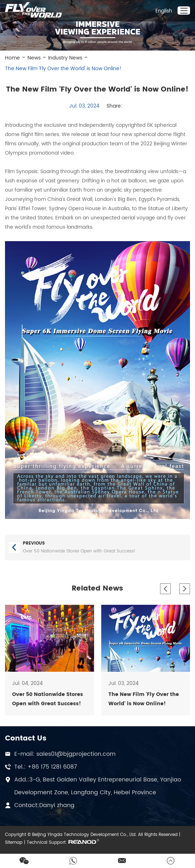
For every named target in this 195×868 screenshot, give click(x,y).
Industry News (65, 58)
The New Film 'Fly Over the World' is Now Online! (63, 69)
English (164, 11)
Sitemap (14, 843)
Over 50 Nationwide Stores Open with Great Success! (79, 551)
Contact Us (26, 739)
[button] (165, 589)
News (34, 58)
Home (12, 58)
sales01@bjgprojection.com (76, 754)
